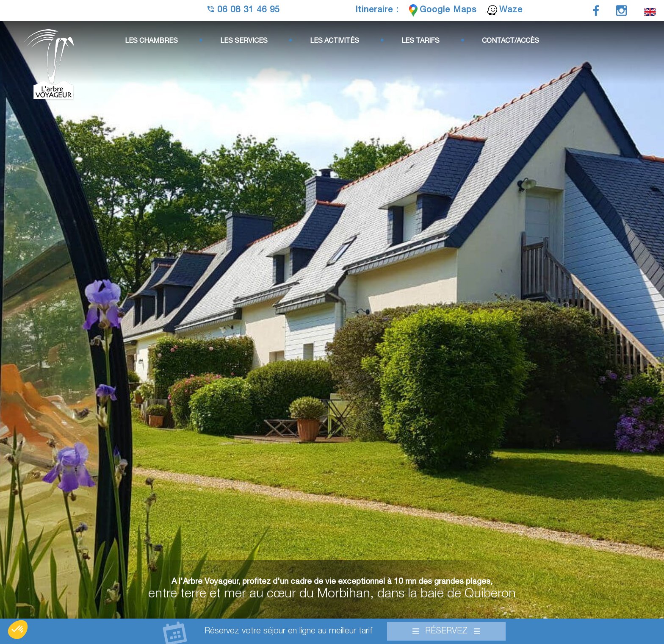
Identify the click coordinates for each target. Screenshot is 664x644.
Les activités (335, 41)
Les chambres (151, 41)
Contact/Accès (510, 41)
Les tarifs (421, 41)
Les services (244, 41)
